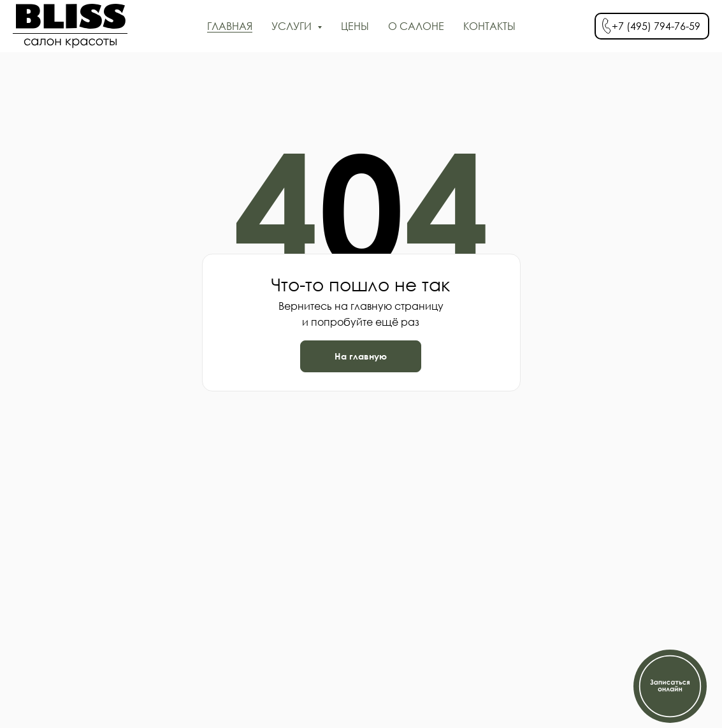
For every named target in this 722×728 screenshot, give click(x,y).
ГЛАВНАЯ (230, 26)
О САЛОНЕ (416, 26)
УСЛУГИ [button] (293, 26)
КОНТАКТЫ (489, 26)
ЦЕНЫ (355, 26)
